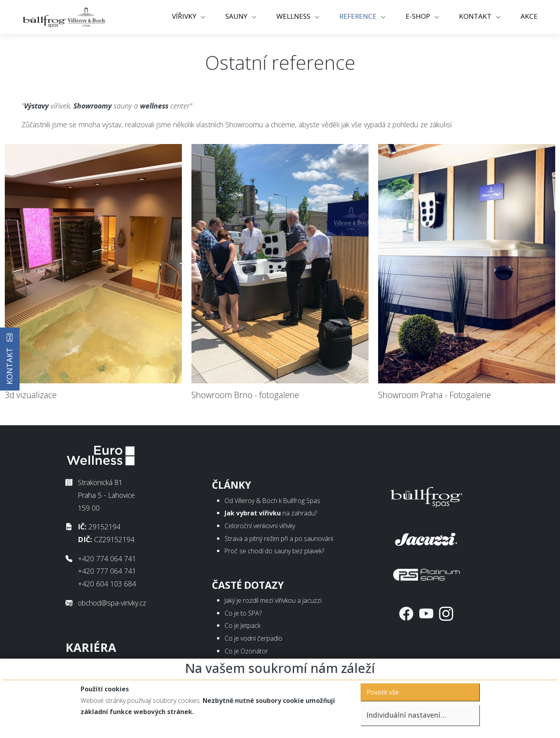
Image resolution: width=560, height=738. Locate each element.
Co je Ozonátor (246, 651)
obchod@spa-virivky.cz (112, 603)
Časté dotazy (248, 585)
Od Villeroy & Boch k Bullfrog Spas (272, 501)
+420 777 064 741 (107, 571)
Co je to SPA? (243, 613)
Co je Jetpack (243, 626)
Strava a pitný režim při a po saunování (279, 539)
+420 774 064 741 (107, 558)
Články (232, 485)
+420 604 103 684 (107, 584)
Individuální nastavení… (406, 715)
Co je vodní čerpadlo (253, 638)
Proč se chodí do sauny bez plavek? (274, 551)
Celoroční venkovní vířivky (260, 526)
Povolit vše (383, 692)
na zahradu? (271, 513)
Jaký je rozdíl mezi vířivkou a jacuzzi (273, 600)
